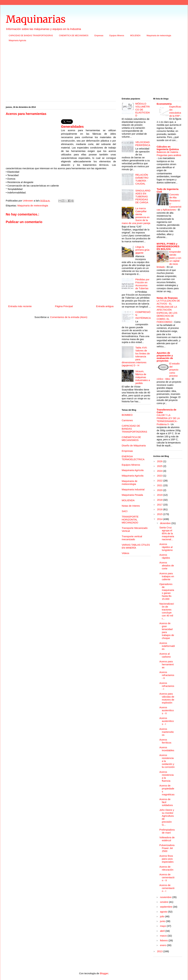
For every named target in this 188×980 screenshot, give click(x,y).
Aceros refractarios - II (167, 675)
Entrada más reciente (20, 306)
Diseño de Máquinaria (134, 445)
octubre (164, 902)
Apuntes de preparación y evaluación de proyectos (165, 357)
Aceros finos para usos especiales (166, 859)
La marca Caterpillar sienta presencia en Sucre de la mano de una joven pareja (136, 216)
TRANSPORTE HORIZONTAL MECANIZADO (130, 520)
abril (163, 931)
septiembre (166, 907)
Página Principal (64, 306)
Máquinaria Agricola (17, 40)
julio (163, 916)
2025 (160, 466)
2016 (160, 509)
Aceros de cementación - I (167, 888)
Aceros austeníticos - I (167, 721)
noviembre (166, 897)
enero (164, 945)
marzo (164, 936)
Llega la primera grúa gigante (142, 250)
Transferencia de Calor (167, 411)
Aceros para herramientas (167, 664)
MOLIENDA (135, 36)
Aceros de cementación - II (167, 877)
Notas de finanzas (167, 298)
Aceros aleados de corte (167, 565)
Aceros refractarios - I (167, 686)
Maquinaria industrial (133, 489)
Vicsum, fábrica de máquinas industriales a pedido (143, 377)
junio (163, 921)
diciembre (166, 523)
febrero (164, 940)
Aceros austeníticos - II (167, 710)
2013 (160, 951)
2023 (160, 476)
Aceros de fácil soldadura (166, 802)
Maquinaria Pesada (132, 495)
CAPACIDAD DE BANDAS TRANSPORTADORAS (31, 36)
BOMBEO (127, 415)
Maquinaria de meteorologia (159, 36)
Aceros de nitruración (166, 868)
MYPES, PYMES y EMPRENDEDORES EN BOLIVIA (168, 246)
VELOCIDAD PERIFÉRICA (143, 144)
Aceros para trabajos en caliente (167, 576)
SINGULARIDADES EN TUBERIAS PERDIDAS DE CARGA (143, 196)
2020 (160, 490)
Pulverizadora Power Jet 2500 (167, 848)
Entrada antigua (105, 306)
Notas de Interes (131, 506)
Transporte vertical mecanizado (132, 538)
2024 (160, 471)
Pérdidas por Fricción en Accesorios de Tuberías (142, 284)
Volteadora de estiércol (167, 839)
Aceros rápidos (165, 556)
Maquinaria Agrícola (133, 470)
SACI (125, 511)
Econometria (164, 104)
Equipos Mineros (117, 36)
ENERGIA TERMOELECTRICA (133, 458)
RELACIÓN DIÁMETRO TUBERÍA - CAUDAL (142, 179)
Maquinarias (36, 19)
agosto (164, 912)
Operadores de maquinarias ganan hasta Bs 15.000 (167, 591)
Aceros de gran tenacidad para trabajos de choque (167, 631)
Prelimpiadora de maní (167, 831)
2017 (160, 505)
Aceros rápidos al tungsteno (166, 547)
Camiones (127, 420)
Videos (125, 553)
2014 (160, 519)
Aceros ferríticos (165, 741)
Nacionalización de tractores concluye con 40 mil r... (167, 611)
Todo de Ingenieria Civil (168, 190)
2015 (160, 514)
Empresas (99, 36)
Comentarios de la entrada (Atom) (69, 317)
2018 (160, 500)
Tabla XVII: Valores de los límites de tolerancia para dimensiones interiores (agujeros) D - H (136, 356)
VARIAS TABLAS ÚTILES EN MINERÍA (136, 546)
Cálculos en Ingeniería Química (168, 148)
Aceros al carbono (165, 655)
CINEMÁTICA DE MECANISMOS (74, 36)
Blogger (104, 973)
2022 (160, 481)
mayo (163, 926)
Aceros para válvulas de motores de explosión (167, 698)
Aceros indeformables (167, 646)
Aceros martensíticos (167, 732)
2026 (160, 461)
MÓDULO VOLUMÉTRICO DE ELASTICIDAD (143, 110)
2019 (160, 495)
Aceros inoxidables (167, 749)
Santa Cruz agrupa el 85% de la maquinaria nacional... (167, 533)
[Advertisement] (94, 71)
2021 (160, 485)
